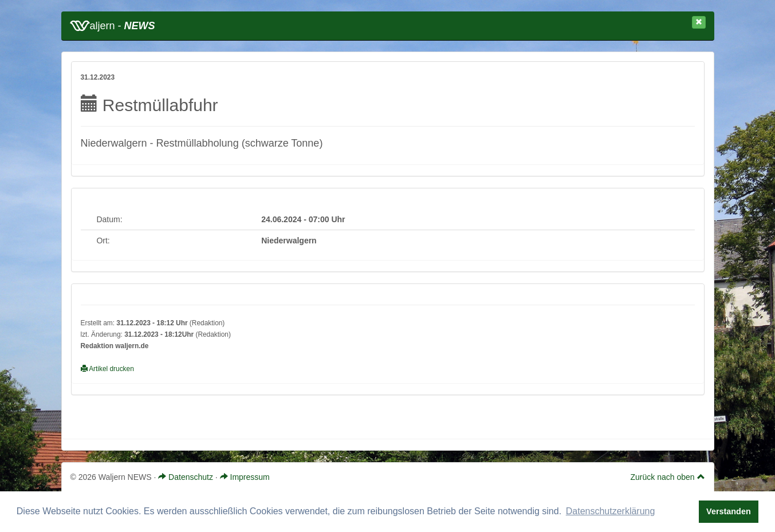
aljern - (113, 26)
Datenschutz (186, 477)
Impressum (245, 477)
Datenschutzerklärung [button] (611, 511)
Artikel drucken (107, 369)
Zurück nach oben (668, 477)
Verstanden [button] (729, 511)
